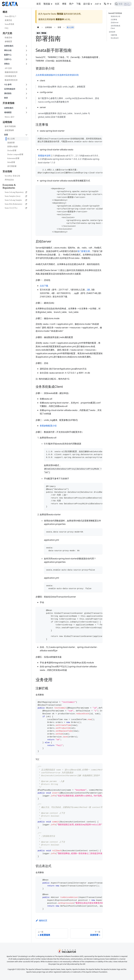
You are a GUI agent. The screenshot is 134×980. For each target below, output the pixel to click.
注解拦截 (114, 35)
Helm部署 (11, 162)
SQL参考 (8, 85)
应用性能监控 (10, 89)
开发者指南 (9, 103)
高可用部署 (12, 166)
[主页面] (38, 27)
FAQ (6, 28)
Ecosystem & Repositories (9, 186)
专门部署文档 (84, 251)
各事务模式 (9, 46)
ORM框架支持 (10, 76)
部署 (6, 135)
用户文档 (7, 33)
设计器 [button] (87, 4)
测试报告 (8, 93)
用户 (71, 4)
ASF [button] (97, 4)
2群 (88, 290)
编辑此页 (41, 920)
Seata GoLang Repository (16, 192)
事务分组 (8, 50)
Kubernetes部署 (13, 158)
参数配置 (8, 42)
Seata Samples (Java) (16, 196)
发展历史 (8, 20)
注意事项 (114, 19)
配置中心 (8, 55)
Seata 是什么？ (11, 16)
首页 (39, 4)
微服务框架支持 (11, 72)
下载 (78, 4)
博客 (64, 4)
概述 (5, 12)
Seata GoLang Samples (16, 200)
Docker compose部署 (15, 154)
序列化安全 (9, 180)
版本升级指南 (10, 126)
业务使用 (112, 32)
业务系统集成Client (115, 27)
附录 (6, 98)
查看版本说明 (44, 156)
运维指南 (7, 122)
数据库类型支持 (11, 80)
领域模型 (8, 112)
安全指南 (7, 171)
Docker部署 (12, 151)
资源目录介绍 (115, 16)
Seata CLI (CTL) (16, 208)
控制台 (7, 64)
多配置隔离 (9, 130)
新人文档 (11, 139)
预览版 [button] (47, 4)
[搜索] (123, 4)
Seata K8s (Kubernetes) (16, 204)
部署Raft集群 (13, 147)
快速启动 (8, 38)
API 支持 (8, 68)
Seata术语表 (9, 24)
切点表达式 (115, 38)
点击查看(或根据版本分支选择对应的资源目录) (57, 75)
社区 (57, 4)
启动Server (115, 22)
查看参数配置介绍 (48, 426)
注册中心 (8, 59)
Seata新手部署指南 (116, 13)
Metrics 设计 (10, 117)
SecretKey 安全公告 (12, 176)
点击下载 (44, 286)
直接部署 (11, 143)
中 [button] (106, 4)
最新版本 (60, 19)
